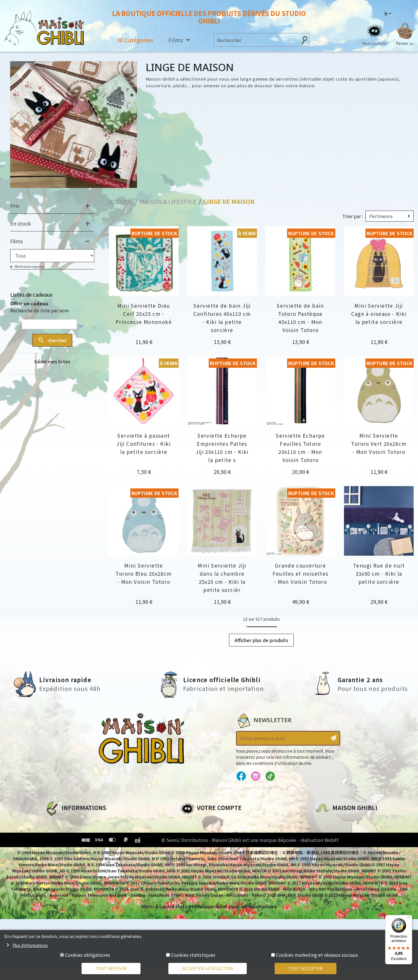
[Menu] (409, 919)
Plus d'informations (30, 945)
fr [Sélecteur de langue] (386, 14)
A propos (56, 821)
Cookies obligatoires (88, 955)
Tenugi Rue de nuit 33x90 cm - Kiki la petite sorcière (379, 574)
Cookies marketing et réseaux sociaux (317, 955)
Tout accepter (306, 968)
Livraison (56, 861)
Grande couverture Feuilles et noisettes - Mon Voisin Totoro (301, 574)
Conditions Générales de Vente (83, 851)
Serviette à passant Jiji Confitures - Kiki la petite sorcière (144, 444)
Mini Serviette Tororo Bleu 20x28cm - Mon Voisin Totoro (144, 574)
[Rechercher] (256, 40)
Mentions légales (66, 831)
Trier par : (353, 216)
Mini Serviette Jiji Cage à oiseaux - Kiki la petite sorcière (379, 314)
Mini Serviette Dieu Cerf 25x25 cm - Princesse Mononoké (144, 314)
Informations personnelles (213, 821)
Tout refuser (111, 968)
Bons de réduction (203, 851)
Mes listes (192, 861)
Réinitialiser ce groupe (29, 266)
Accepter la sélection (208, 968)
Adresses (191, 841)
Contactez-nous (336, 876)
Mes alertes (194, 871)
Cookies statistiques (193, 955)
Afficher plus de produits (261, 640)
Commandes (196, 831)
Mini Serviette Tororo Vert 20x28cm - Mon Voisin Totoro (379, 444)
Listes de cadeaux (31, 295)
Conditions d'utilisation (75, 841)
